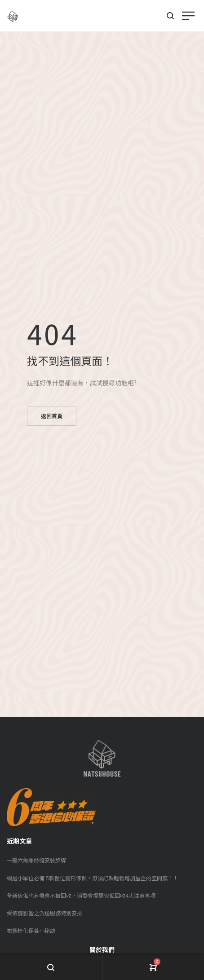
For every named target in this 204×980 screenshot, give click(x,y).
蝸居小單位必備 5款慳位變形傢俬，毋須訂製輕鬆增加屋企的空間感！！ (93, 878)
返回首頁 (52, 416)
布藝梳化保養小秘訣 (31, 930)
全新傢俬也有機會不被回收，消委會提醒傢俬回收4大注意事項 (81, 895)
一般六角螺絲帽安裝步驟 (36, 860)
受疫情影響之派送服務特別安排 (44, 913)
